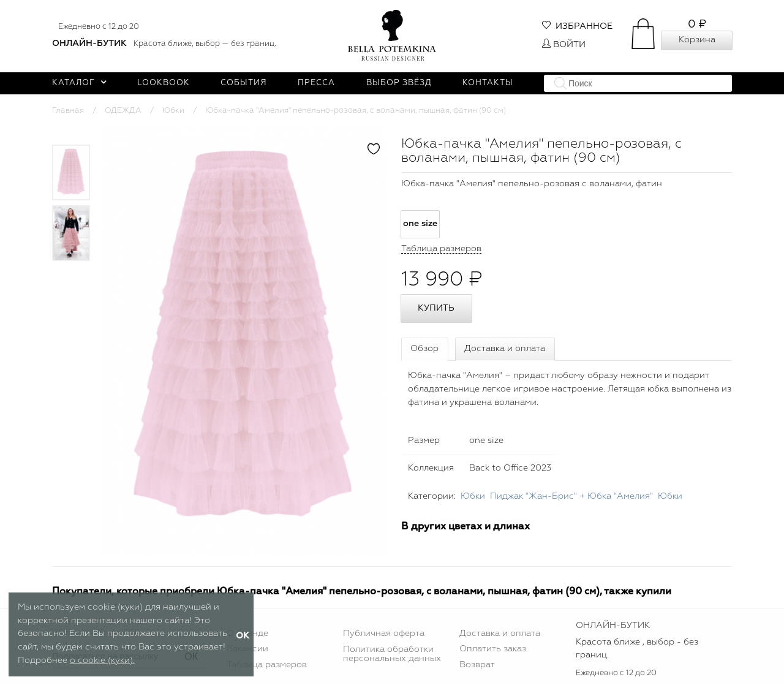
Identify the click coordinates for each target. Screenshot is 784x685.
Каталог (79, 83)
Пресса (316, 83)
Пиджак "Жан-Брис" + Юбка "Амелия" (571, 496)
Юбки (173, 111)
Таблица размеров (267, 665)
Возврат (477, 665)
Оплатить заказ (493, 649)
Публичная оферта (384, 634)
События (244, 83)
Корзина (697, 40)
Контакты (488, 83)
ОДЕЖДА (123, 111)
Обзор (424, 349)
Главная (68, 111)
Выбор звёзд (399, 83)
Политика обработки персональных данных (392, 654)
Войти (564, 45)
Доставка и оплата (505, 349)
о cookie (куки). (102, 660)
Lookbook (164, 83)
